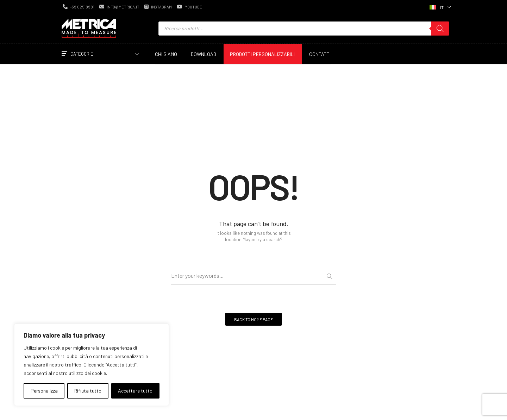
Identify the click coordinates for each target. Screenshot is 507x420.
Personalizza (44, 391)
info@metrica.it (119, 7)
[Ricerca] (440, 29)
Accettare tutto (135, 391)
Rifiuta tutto (88, 391)
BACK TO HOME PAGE (254, 319)
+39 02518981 (79, 7)
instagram (158, 7)
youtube (189, 7)
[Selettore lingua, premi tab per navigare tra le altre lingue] (439, 7)
